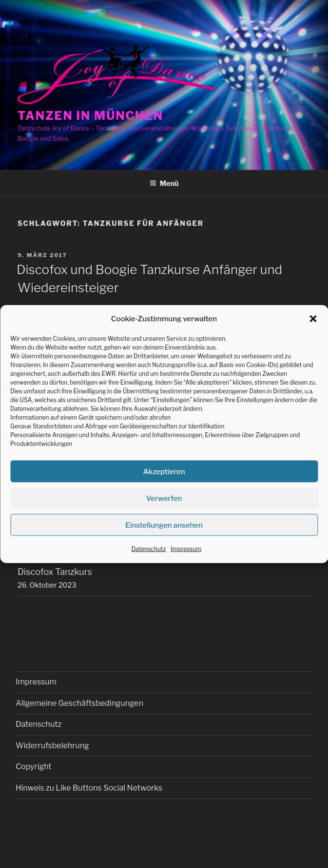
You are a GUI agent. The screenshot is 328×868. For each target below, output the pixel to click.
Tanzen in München (90, 116)
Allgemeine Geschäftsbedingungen (79, 703)
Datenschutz (149, 549)
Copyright (33, 766)
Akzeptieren (164, 472)
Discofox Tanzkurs (55, 572)
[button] (313, 319)
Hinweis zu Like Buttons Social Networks (89, 788)
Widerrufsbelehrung (52, 746)
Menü (164, 183)
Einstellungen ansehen (164, 525)
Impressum (186, 549)
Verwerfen (164, 499)
